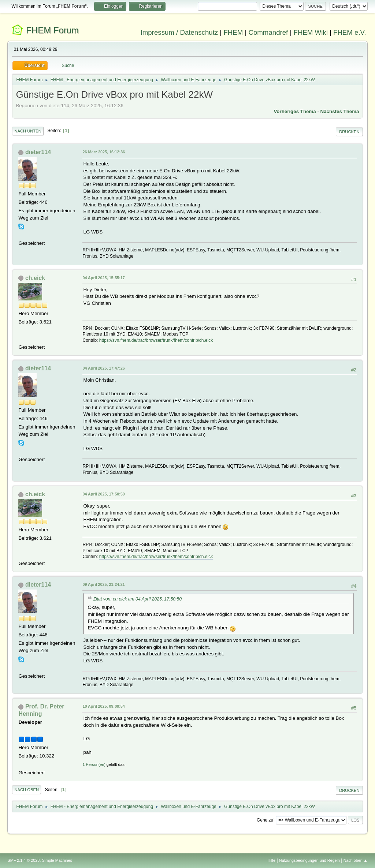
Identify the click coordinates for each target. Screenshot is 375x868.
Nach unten (28, 131)
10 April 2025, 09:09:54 (103, 706)
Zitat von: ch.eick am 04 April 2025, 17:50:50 (137, 599)
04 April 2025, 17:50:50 (103, 494)
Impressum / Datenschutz (179, 32)
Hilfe (272, 860)
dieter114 (38, 152)
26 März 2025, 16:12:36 (104, 152)
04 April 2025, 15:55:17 (103, 278)
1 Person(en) (94, 764)
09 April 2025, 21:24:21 (103, 584)
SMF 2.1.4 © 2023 (23, 860)
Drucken (349, 132)
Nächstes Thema (340, 111)
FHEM (233, 32)
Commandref (268, 32)
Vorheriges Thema (295, 111)
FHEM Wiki (311, 32)
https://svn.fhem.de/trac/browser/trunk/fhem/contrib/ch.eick (156, 340)
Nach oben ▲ (356, 860)
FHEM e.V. (350, 32)
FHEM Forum (52, 30)
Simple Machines (57, 860)
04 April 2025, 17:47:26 (103, 368)
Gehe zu (265, 820)
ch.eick (35, 278)
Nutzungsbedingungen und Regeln (309, 860)
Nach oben (27, 790)
